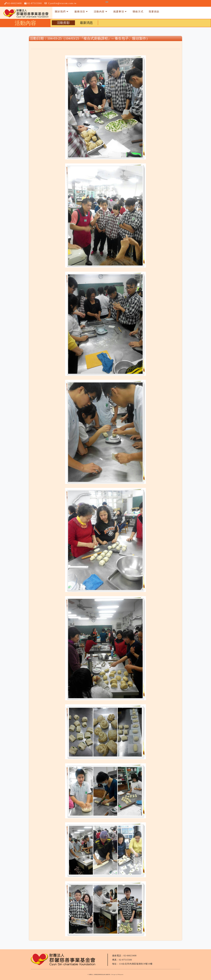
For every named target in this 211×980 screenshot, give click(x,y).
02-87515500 (35, 3)
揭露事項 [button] (120, 12)
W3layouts (120, 975)
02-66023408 (14, 3)
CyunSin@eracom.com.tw (62, 3)
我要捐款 (154, 12)
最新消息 (86, 23)
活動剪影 (63, 23)
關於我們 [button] (62, 12)
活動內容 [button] (101, 12)
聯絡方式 (138, 12)
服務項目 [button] (82, 12)
